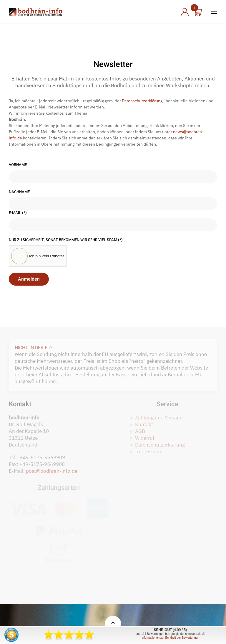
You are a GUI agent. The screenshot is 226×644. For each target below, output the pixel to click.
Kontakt (144, 424)
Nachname (19, 192)
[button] (214, 12)
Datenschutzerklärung (142, 101)
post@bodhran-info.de (52, 471)
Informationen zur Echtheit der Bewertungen (170, 638)
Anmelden (29, 279)
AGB (140, 431)
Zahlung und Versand (159, 418)
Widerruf (145, 438)
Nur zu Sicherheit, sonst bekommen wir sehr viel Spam (66, 240)
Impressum (148, 452)
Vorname (18, 165)
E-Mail (18, 213)
